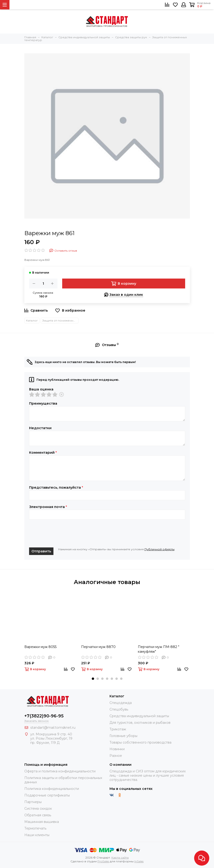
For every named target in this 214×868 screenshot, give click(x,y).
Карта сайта (120, 857)
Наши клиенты (37, 835)
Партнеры (33, 802)
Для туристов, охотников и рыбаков (140, 723)
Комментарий (43, 453)
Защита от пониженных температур (60, 320)
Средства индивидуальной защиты (139, 716)
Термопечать (35, 828)
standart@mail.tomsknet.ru (53, 728)
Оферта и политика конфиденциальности (60, 771)
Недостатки (40, 428)
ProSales (103, 861)
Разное (116, 756)
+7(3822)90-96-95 (44, 716)
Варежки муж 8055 (40, 647)
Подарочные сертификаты (47, 795)
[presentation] (65, 534)
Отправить (41, 551)
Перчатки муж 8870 (98, 647)
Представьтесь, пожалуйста (56, 487)
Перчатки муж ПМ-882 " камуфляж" (159, 649)
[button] (93, 679)
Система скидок (38, 809)
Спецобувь (119, 709)
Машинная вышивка (42, 822)
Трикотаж (118, 729)
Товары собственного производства (140, 742)
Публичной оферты (159, 549)
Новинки (117, 749)
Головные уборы (123, 736)
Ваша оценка (41, 389)
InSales (139, 861)
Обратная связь (38, 815)
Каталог (32, 320)
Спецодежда (121, 703)
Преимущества (43, 403)
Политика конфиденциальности (52, 789)
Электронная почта (48, 507)
